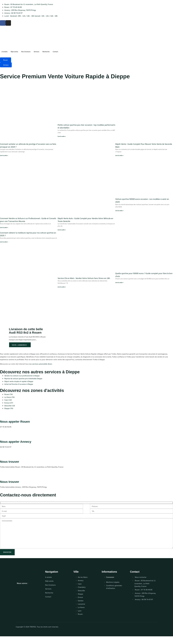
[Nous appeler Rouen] (3, 415)
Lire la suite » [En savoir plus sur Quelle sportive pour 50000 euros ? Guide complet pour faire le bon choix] (119, 282)
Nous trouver (10, 462)
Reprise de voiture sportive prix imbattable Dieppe (23, 378)
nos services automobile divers (41, 364)
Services (37, 51)
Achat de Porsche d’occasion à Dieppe (19, 384)
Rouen (6, 60)
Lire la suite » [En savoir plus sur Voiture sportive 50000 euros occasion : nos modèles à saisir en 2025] (119, 210)
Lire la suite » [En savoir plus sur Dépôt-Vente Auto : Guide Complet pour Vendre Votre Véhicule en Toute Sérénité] (62, 230)
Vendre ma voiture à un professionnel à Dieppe (22, 376)
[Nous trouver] (3, 455)
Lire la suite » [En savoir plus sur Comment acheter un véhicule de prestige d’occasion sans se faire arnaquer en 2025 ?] (4, 155)
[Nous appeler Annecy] (3, 435)
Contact (55, 51)
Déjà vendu (14, 51)
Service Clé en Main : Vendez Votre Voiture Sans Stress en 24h (84, 278)
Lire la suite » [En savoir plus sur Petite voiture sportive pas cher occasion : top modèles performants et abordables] (62, 136)
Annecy (6, 65)
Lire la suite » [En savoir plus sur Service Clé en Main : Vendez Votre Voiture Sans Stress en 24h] (62, 287)
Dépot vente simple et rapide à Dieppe (19, 381)
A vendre (5, 51)
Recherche (46, 51)
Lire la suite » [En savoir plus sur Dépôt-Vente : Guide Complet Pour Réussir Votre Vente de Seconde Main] (119, 155)
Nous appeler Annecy (16, 442)
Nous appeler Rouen (15, 422)
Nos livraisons (26, 51)
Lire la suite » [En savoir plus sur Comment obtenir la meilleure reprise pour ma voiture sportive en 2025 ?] (4, 242)
